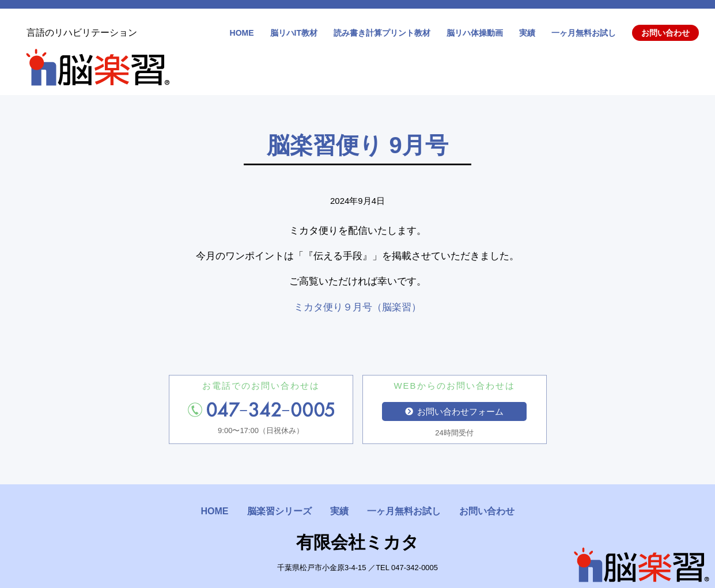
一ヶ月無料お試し (584, 33)
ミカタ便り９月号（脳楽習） (357, 307)
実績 (527, 33)
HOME (242, 33)
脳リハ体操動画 (475, 33)
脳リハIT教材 (294, 33)
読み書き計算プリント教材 (382, 33)
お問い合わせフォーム (455, 411)
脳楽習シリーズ (279, 511)
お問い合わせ (665, 33)
